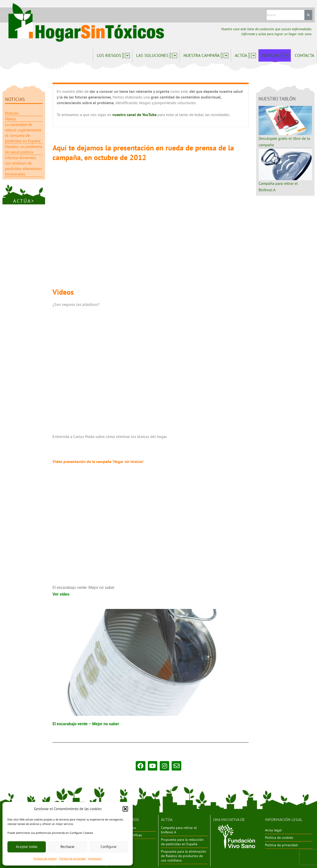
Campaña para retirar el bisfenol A (179, 830)
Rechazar (67, 847)
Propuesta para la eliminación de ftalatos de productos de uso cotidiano (184, 855)
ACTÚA (167, 819)
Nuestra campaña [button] (206, 55)
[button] (125, 809)
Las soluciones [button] (157, 55)
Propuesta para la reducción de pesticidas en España (182, 841)
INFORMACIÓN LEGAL (284, 819)
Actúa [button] (245, 55)
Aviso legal (273, 830)
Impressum (95, 858)
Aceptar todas (27, 847)
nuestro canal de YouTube (135, 114)
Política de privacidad (72, 858)
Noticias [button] (275, 55)
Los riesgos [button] (113, 55)
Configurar (109, 847)
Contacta (304, 55)
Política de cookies (45, 858)
